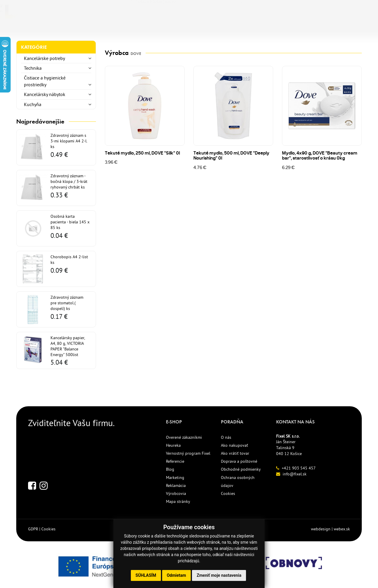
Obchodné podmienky (241, 469)
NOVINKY (126, 29)
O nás (226, 437)
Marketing (175, 477)
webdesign (321, 529)
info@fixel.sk (295, 474)
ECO (152, 29)
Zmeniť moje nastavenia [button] (219, 575)
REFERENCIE (205, 29)
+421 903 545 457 (299, 468)
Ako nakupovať (234, 445)
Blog (170, 469)
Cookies (228, 493)
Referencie (175, 461)
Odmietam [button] (176, 575)
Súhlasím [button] (146, 575)
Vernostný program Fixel (188, 453)
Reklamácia (176, 485)
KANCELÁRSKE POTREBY (46, 29)
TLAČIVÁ (96, 29)
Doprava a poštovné (239, 461)
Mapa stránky (178, 501)
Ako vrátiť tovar (235, 453)
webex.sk (342, 529)
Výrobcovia (176, 493)
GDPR (33, 529)
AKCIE (173, 29)
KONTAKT (240, 29)
